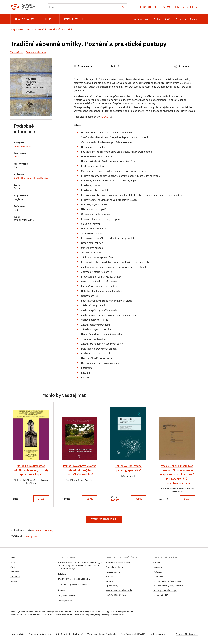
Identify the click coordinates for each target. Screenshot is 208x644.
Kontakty (14, 581)
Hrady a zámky (26, 19)
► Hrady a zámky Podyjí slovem (168, 581)
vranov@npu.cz (65, 601)
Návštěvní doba (113, 572)
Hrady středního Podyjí (166, 591)
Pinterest (158, 572)
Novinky (138, 19)
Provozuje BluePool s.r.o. (187, 634)
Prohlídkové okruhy (114, 567)
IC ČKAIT (107, 117)
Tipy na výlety (112, 586)
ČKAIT (17, 178)
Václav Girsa (17, 52)
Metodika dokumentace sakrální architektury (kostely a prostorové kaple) (31, 470)
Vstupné (109, 581)
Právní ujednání (18, 634)
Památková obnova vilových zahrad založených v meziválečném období (80, 470)
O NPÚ (50, 19)
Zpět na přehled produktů (104, 519)
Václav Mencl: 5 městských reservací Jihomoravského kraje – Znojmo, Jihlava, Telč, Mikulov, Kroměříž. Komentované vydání (177, 474)
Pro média (181, 19)
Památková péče (76, 19)
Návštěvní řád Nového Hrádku (119, 591)
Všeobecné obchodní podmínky (104, 634)
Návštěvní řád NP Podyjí (116, 595)
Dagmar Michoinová (38, 52)
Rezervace (110, 577)
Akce (148, 19)
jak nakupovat (30, 536)
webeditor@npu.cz (163, 634)
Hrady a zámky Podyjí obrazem (170, 586)
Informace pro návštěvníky (118, 563)
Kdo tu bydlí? (162, 595)
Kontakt (193, 19)
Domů (13, 558)
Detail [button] (40, 499)
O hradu (157, 563)
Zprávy (14, 567)
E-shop (157, 19)
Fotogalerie (159, 567)
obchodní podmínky (43, 530)
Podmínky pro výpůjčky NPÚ (137, 634)
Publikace (15, 572)
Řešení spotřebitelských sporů (71, 634)
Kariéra (168, 19)
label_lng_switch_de (186, 7)
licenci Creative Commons (76, 612)
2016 (17, 156)
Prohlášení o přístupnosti (41, 634)
